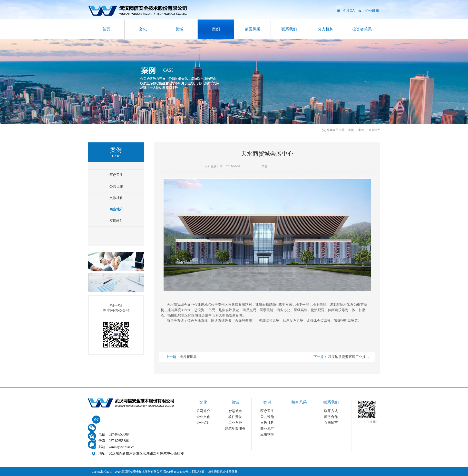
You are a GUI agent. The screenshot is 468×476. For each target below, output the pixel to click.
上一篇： (181, 357)
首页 (106, 29)
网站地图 (197, 472)
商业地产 (374, 130)
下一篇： (351, 357)
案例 (361, 130)
